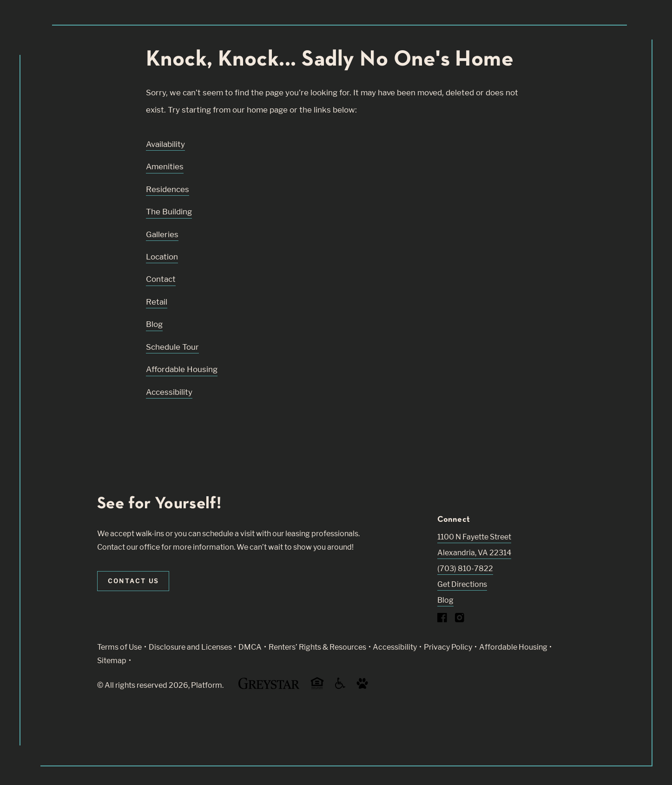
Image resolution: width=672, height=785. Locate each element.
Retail (157, 302)
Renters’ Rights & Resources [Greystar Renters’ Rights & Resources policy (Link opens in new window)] (317, 647)
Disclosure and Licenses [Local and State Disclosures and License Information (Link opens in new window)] (190, 647)
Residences (168, 189)
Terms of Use (119, 647)
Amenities (165, 166)
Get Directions (462, 584)
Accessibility (169, 392)
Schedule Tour (172, 347)
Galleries (162, 234)
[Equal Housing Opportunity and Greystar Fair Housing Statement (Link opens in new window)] (317, 688)
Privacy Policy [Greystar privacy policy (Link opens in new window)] (448, 647)
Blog (154, 324)
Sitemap (112, 661)
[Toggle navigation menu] (644, 25)
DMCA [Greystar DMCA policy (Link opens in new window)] (250, 647)
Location (162, 257)
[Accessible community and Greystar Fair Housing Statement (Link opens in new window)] (340, 687)
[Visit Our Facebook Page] (442, 620)
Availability (165, 144)
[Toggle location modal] (29, 756)
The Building (169, 212)
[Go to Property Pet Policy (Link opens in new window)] (362, 687)
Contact (161, 279)
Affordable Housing (182, 369)
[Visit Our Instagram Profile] (460, 620)
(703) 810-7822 (465, 569)
